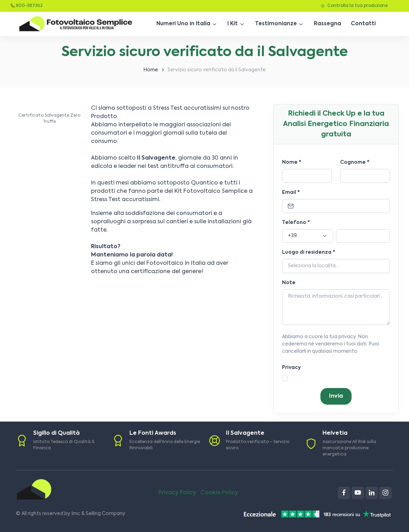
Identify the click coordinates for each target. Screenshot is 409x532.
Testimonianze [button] (276, 24)
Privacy (291, 368)
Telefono (296, 223)
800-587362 (29, 6)
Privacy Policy (177, 493)
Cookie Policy (219, 493)
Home (151, 70)
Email (291, 192)
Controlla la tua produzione (354, 6)
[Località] (336, 266)
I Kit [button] (233, 24)
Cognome (355, 162)
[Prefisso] (308, 236)
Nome (292, 162)
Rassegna (328, 24)
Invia (336, 396)
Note (289, 283)
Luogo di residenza (309, 252)
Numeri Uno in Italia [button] (183, 24)
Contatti (363, 24)
